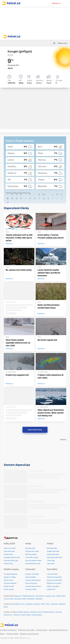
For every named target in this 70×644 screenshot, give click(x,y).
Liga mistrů (51, 564)
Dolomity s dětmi (31, 589)
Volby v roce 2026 (10, 548)
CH (44, 194)
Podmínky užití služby (26, 630)
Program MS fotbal (53, 551)
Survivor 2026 (8, 599)
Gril (23, 604)
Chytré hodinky (26, 615)
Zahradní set (17, 604)
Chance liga (51, 561)
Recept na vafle (9, 586)
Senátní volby (8, 554)
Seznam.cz (56, 3)
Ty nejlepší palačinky (10, 574)
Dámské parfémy (48, 612)
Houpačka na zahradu (33, 604)
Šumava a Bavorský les (33, 580)
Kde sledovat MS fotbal (54, 557)
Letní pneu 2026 (52, 574)
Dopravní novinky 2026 (54, 580)
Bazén (6, 607)
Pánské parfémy (37, 615)
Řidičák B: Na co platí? (54, 583)
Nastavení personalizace (29, 634)
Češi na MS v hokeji (32, 557)
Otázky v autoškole (53, 586)
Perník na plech (9, 589)
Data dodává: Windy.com (58, 630)
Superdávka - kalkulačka (35, 599)
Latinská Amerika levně (33, 586)
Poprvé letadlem (31, 577)
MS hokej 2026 (30, 548)
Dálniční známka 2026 (54, 577)
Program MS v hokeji (32, 551)
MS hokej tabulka (31, 554)
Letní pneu (58, 612)
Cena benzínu (40, 596)
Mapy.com (18, 596)
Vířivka (43, 604)
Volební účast (8, 564)
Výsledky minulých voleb (12, 557)
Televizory (16, 615)
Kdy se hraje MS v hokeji (33, 561)
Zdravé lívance (9, 580)
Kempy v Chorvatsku (32, 574)
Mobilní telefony (24, 612)
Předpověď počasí (28, 596)
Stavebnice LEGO (36, 612)
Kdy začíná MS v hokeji (33, 564)
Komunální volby (9, 551)
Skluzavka (62, 604)
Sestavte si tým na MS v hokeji (55, 596)
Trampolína (54, 604)
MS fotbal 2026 (52, 548)
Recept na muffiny (10, 577)
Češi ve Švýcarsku (31, 583)
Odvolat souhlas (12, 634)
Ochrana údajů (42, 630)
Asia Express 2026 (20, 599)
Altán (48, 604)
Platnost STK (51, 589)
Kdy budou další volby (11, 561)
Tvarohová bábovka (10, 583)
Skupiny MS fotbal (53, 554)
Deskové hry (8, 615)
